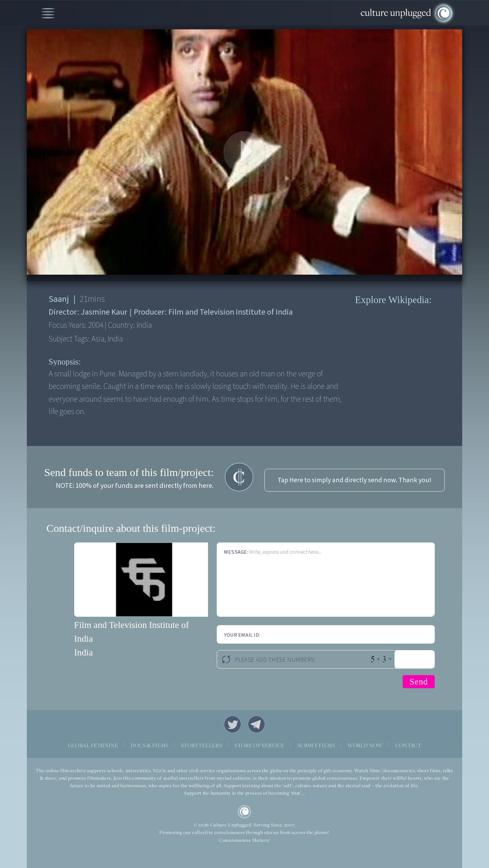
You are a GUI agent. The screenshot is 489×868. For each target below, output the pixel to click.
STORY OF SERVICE (259, 745)
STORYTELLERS (202, 745)
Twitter (232, 724)
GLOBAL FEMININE (93, 745)
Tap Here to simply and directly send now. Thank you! (355, 480)
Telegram (257, 724)
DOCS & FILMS (150, 745)
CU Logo (244, 812)
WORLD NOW (365, 745)
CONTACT (408, 745)
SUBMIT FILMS (316, 745)
